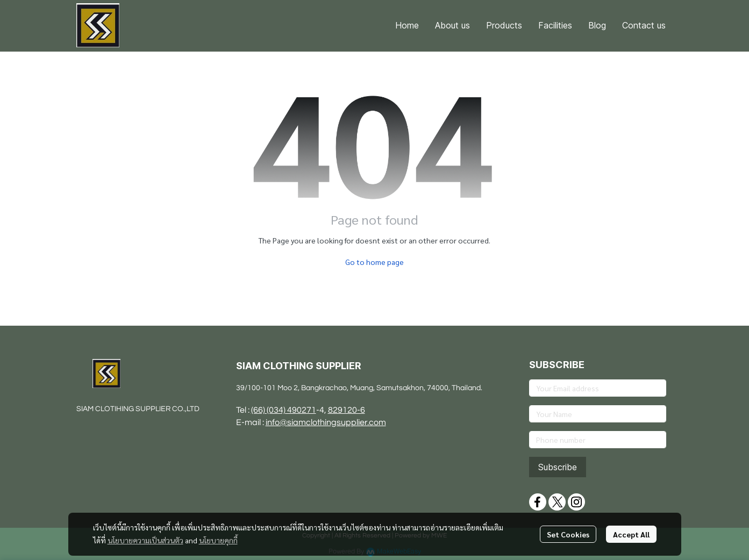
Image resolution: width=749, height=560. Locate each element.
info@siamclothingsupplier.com (326, 422)
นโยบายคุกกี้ (218, 540)
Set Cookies (568, 534)
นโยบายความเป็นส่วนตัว (145, 540)
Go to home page (374, 262)
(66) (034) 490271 (284, 410)
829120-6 (347, 410)
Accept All (631, 534)
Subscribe (558, 467)
